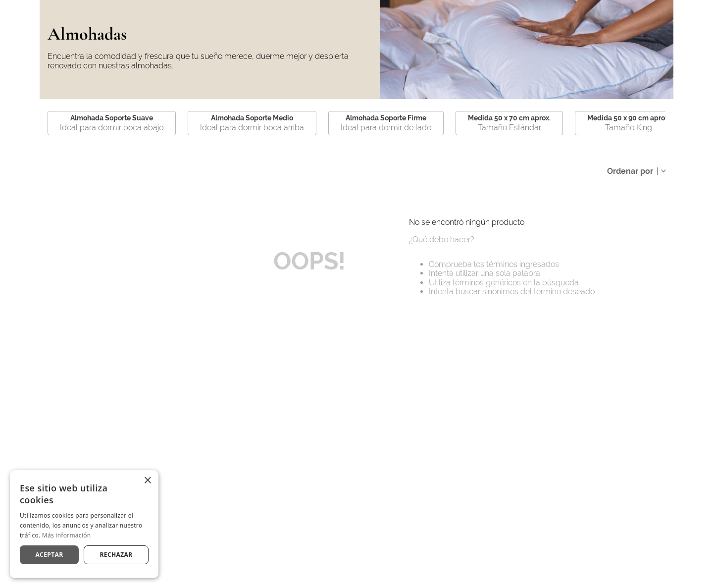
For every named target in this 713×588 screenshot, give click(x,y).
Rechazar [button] (116, 555)
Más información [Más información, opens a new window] (66, 535)
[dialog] (84, 524)
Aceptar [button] (49, 555)
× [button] (147, 481)
